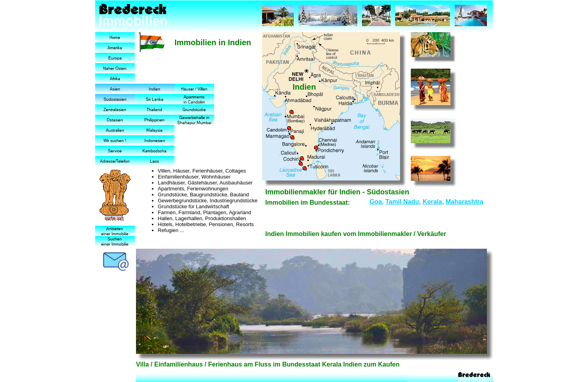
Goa (376, 202)
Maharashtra (464, 202)
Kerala (432, 202)
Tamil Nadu (402, 202)
